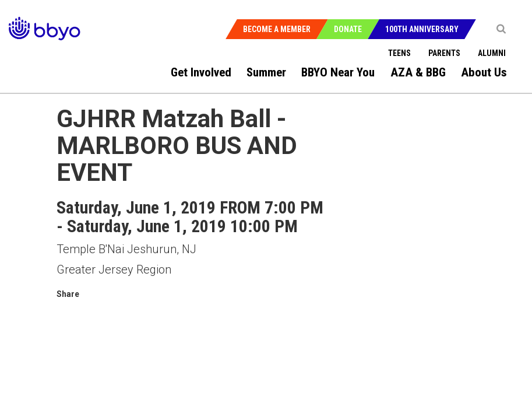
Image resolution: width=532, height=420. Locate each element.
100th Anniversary (422, 29)
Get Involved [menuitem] (201, 72)
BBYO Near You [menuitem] (338, 72)
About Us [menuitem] (484, 72)
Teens (399, 53)
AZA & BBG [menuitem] (418, 72)
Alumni (492, 53)
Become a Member (277, 29)
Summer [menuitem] (266, 72)
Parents (444, 53)
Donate (348, 29)
